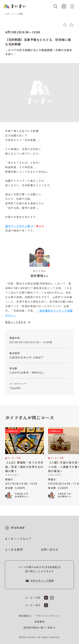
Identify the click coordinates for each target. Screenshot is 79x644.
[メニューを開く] (72, 6)
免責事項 (39, 622)
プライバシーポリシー (48, 616)
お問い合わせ (50, 550)
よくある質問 (14, 550)
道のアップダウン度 (18, 226)
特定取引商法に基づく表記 (38, 628)
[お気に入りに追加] (65, 25)
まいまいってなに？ (18, 539)
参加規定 (24, 616)
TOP (8, 14)
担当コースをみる (18, 322)
